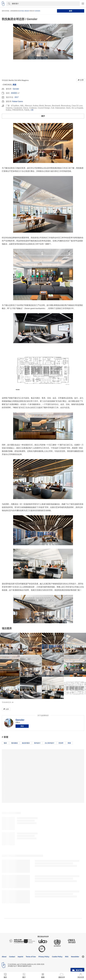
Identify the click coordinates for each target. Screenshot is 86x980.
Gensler (16, 89)
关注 (22, 726)
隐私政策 (27, 11)
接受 (71, 11)
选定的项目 (26, 743)
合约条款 (22, 11)
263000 (14, 93)
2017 (17, 97)
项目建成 (14, 743)
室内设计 (37, 743)
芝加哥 (61, 743)
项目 (5, 743)
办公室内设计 (50, 743)
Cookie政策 (37, 11)
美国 (14, 85)
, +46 (31, 110)
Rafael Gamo (17, 101)
